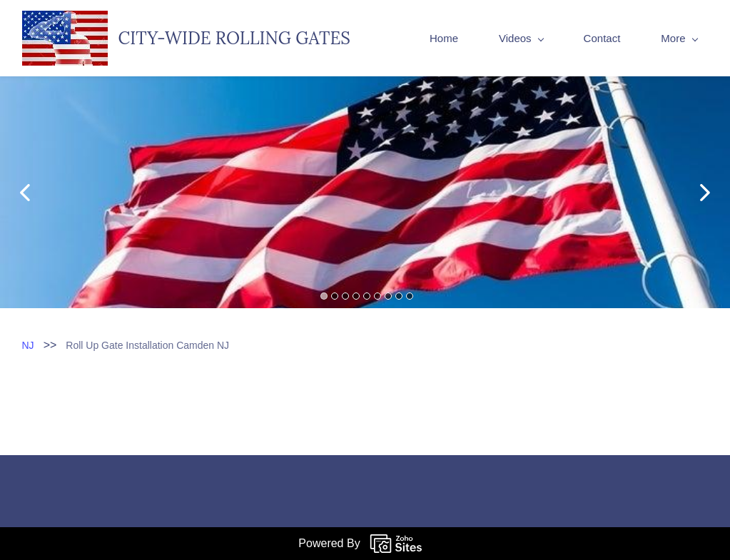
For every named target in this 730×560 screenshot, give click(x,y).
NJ (28, 345)
